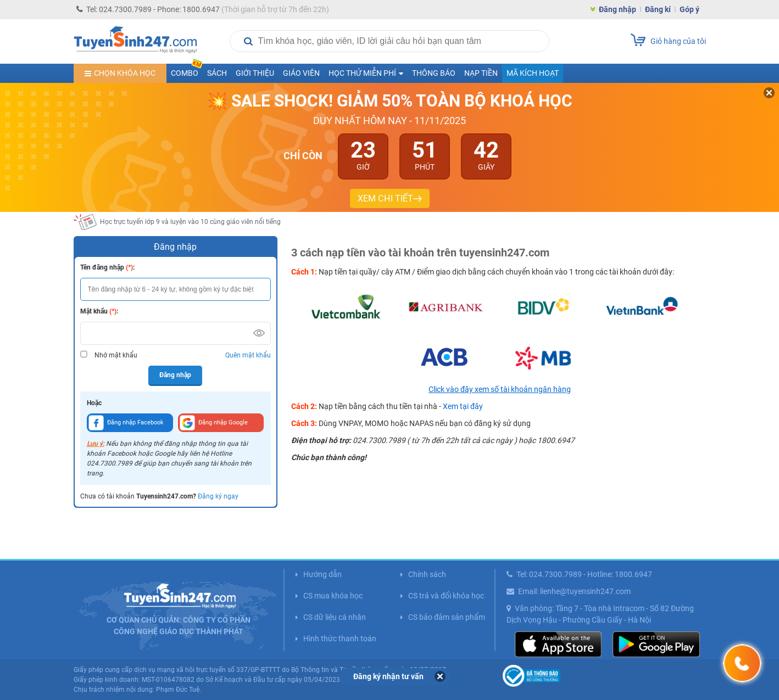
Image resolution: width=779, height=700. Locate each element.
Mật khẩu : (99, 311)
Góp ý (689, 9)
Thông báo (434, 73)
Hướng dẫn (322, 574)
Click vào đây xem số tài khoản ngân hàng (500, 389)
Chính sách (427, 574)
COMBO (187, 71)
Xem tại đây (463, 406)
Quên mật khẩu (248, 355)
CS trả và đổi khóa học (446, 596)
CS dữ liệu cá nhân (335, 617)
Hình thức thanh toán (340, 639)
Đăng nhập (617, 9)
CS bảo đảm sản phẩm (447, 617)
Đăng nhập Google (214, 423)
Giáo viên (301, 73)
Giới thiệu (255, 73)
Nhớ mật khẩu (116, 355)
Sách (217, 73)
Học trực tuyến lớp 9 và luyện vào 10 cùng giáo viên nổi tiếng (190, 222)
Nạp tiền (481, 73)
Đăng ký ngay (218, 496)
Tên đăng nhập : (107, 267)
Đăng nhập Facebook (126, 423)
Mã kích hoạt (533, 73)
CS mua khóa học (333, 596)
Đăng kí (658, 9)
